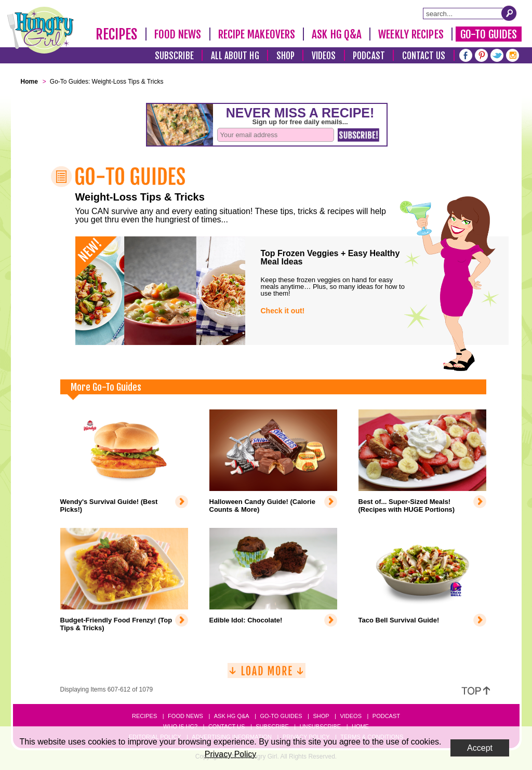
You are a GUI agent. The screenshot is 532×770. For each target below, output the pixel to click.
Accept (480, 748)
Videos (324, 56)
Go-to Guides (281, 716)
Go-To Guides (489, 34)
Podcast (369, 56)
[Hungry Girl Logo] (41, 30)
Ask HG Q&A (337, 34)
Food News (178, 34)
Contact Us (424, 56)
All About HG (235, 56)
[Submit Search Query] (509, 13)
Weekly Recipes (411, 34)
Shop (285, 56)
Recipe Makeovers (257, 34)
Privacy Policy (231, 754)
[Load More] (267, 675)
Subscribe (174, 56)
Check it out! (283, 311)
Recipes (117, 34)
